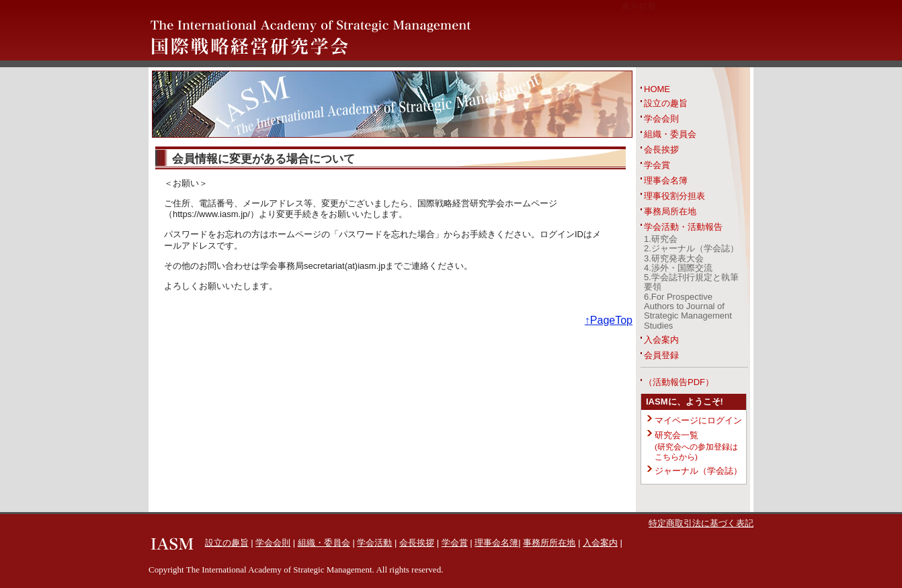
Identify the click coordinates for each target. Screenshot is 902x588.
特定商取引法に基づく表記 (701, 523)
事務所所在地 (549, 543)
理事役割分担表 (674, 196)
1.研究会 (661, 239)
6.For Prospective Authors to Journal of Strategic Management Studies (688, 311)
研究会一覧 (696, 446)
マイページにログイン (698, 420)
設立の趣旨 (666, 103)
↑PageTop (609, 320)
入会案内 (661, 340)
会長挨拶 (661, 150)
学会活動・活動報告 (683, 227)
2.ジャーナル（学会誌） (691, 248)
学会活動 (374, 543)
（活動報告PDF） (679, 382)
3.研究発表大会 (674, 258)
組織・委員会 (670, 134)
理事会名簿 (666, 180)
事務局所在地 (670, 211)
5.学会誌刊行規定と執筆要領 (691, 282)
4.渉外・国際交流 (678, 268)
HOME (657, 89)
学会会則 (661, 119)
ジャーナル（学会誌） (698, 471)
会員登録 (661, 355)
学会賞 (657, 165)
